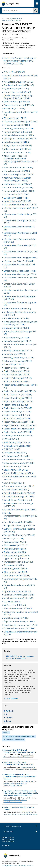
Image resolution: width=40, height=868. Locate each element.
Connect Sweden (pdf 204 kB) (17, 92)
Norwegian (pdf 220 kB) (15, 354)
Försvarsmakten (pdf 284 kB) (17, 125)
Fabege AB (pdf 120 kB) (14, 109)
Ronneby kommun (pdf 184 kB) (18, 436)
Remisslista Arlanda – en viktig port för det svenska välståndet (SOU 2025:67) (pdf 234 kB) (20, 61)
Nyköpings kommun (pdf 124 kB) (19, 358)
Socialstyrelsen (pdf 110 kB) (16, 456)
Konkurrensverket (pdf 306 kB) (18, 184)
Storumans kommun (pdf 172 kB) (19, 486)
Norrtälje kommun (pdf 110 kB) (18, 351)
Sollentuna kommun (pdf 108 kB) (19, 463)
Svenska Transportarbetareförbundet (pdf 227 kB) (21, 516)
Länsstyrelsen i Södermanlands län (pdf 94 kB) (20, 240)
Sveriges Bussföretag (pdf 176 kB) (19, 525)
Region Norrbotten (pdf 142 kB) (18, 401)
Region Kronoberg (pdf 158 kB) (18, 398)
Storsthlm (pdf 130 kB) (14, 483)
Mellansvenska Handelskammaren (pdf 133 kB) (20, 314)
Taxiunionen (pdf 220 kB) (15, 542)
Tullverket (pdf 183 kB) (14, 565)
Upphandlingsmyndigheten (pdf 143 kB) (20, 580)
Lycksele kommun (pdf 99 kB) (17, 201)
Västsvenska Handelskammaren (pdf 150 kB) (21, 613)
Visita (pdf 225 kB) (12, 602)
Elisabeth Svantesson (11, 757)
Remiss (6, 733)
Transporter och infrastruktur (14, 740)
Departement (20, 832)
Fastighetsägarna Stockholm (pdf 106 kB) (21, 113)
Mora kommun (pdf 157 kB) (16, 318)
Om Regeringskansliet (9, 866)
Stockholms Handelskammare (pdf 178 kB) (20, 478)
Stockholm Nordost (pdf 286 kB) (19, 473)
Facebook (9, 711)
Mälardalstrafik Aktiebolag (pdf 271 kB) (20, 333)
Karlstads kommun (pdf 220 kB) (18, 168)
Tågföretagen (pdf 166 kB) (16, 569)
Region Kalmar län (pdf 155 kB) (18, 395)
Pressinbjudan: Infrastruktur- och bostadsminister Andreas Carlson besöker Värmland (19, 777)
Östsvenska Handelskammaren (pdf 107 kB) (20, 633)
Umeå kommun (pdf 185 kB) (17, 575)
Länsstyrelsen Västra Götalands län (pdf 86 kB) (20, 298)
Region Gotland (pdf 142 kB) (17, 375)
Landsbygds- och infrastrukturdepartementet (12, 19)
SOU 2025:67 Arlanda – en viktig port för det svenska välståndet (20, 657)
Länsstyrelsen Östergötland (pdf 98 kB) (20, 304)
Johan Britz (7, 814)
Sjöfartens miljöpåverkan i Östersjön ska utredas (19, 808)
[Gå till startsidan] (10, 4)
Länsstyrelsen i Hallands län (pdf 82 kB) (20, 216)
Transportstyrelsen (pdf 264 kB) (18, 562)
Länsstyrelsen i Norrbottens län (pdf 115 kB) (20, 234)
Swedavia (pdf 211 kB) (14, 538)
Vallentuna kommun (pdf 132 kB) (19, 595)
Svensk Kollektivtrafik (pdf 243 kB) (19, 493)
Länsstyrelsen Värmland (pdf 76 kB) (20, 274)
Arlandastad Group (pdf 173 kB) (18, 82)
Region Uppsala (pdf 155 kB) (17, 415)
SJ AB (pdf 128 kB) (12, 449)
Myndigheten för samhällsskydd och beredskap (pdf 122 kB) (21, 323)
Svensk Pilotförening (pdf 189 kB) (19, 497)
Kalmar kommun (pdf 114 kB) (17, 152)
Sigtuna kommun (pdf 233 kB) (17, 446)
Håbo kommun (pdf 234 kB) (17, 142)
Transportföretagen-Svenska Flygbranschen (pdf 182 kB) (17, 557)
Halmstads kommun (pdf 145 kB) (19, 135)
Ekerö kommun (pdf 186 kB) (17, 102)
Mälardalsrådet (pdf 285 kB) (17, 328)
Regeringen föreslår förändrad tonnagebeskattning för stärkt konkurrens (20, 751)
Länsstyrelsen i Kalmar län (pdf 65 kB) (19, 228)
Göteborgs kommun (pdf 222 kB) (19, 128)
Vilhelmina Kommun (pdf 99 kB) (18, 598)
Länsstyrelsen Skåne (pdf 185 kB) (19, 261)
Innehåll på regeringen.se (20, 826)
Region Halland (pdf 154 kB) (16, 381)
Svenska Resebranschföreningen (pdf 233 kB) (19, 505)
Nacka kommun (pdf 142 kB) (17, 338)
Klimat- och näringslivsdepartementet (24, 814)
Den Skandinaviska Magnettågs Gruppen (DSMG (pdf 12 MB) (18, 97)
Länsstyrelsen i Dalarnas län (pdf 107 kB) (21, 209)
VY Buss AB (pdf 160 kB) (15, 605)
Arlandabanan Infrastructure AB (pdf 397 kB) (21, 77)
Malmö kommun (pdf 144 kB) (17, 309)
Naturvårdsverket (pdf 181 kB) (18, 341)
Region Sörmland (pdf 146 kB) (17, 412)
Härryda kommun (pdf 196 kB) (18, 146)
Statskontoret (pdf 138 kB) (16, 470)
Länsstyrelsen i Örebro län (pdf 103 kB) (20, 247)
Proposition (25, 767)
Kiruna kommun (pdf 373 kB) (17, 171)
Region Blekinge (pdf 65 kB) (16, 368)
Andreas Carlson (9, 783)
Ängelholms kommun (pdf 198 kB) (20, 621)
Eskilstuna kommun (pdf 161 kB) (19, 105)
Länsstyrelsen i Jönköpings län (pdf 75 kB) (20, 222)
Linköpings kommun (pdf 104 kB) (19, 191)
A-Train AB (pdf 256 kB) (14, 72)
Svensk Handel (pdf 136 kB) (16, 490)
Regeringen (33, 769)
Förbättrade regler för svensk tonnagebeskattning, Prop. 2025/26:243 (18, 763)
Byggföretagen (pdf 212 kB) (16, 89)
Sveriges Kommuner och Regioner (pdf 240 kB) (19, 530)
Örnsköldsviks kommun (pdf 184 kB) (21, 625)
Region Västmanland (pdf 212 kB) (19, 429)
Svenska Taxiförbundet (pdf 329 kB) (20, 510)
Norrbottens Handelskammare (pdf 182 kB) (20, 346)
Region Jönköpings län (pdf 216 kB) (20, 391)
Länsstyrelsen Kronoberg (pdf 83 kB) (20, 258)
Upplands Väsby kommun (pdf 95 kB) (19, 587)
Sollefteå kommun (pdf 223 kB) (18, 460)
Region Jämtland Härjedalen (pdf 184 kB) (21, 386)
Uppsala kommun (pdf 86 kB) (17, 591)
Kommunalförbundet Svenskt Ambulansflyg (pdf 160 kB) (17, 179)
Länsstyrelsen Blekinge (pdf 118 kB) (20, 205)
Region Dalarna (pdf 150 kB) (17, 371)
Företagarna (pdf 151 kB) (15, 118)
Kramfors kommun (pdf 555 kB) (18, 188)
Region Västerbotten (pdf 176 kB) (19, 422)
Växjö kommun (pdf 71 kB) (16, 618)
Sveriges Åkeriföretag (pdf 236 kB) (19, 535)
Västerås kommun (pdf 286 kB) (18, 608)
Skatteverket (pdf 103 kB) (15, 453)
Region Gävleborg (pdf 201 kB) (18, 378)
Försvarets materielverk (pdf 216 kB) (20, 122)
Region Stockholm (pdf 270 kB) (18, 408)
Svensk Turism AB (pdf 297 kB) (18, 500)
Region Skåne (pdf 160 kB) (16, 405)
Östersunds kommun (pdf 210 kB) (19, 628)
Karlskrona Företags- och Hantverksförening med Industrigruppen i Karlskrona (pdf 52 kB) (20, 160)
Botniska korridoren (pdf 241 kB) (19, 85)
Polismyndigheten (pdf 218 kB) (18, 361)
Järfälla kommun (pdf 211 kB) (17, 149)
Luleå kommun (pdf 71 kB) (16, 198)
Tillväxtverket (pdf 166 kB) (16, 545)
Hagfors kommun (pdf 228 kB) (18, 132)
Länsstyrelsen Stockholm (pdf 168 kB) (19, 266)
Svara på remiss (12, 699)
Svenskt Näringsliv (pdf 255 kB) (18, 522)
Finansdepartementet (26, 757)
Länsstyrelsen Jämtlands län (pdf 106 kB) (21, 253)
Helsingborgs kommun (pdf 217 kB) (20, 139)
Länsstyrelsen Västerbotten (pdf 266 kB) (20, 279)
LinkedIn (9, 718)
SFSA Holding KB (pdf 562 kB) (17, 442)
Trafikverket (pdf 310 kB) (15, 552)
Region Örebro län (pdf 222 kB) (18, 432)
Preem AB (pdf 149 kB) (14, 364)
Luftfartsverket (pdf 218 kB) (16, 194)
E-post (8, 721)
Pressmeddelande (27, 755)
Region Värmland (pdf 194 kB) (17, 418)
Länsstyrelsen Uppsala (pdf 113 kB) (20, 271)
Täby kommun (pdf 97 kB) (16, 572)
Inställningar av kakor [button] (25, 866)
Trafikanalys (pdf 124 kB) (15, 549)
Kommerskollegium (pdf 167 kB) (19, 174)
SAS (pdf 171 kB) (11, 439)
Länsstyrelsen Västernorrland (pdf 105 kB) (19, 285)
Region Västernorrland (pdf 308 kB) (20, 425)
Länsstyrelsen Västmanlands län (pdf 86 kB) (21, 291)
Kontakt (7, 846)
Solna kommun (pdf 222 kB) (17, 466)
